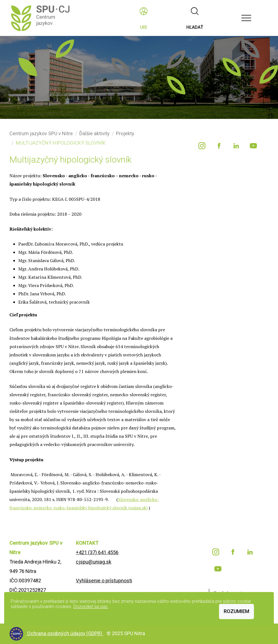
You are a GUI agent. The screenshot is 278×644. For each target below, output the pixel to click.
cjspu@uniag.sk (94, 562)
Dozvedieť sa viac (91, 607)
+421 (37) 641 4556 (97, 552)
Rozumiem (236, 611)
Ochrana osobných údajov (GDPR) (65, 633)
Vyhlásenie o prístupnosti (104, 581)
